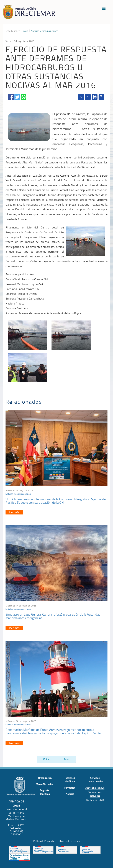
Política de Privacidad (44, 841)
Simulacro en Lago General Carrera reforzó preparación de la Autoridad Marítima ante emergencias (53, 616)
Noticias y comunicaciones (45, 31)
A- (88, 97)
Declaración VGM (95, 800)
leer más (14, 512)
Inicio (25, 31)
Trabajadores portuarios (95, 794)
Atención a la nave (95, 788)
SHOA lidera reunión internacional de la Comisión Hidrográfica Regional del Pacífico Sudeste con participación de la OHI (56, 501)
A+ (81, 97)
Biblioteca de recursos (68, 841)
